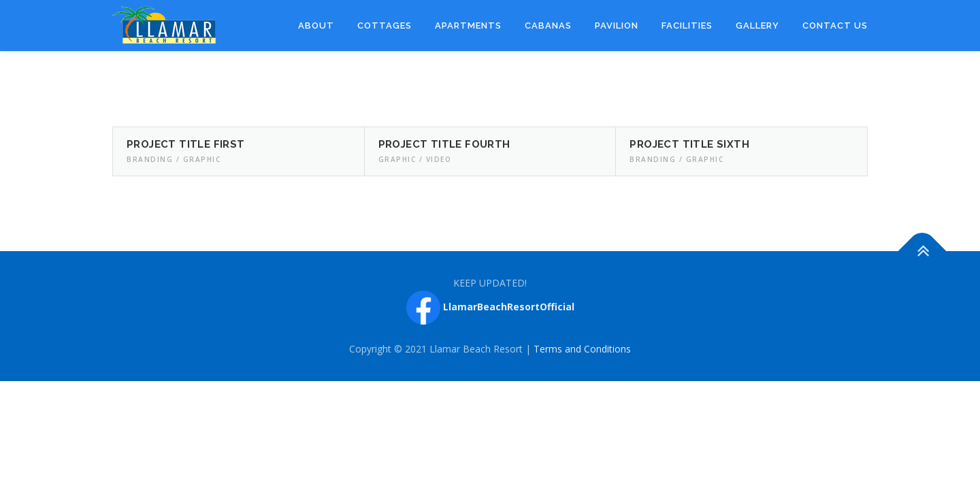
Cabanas (548, 26)
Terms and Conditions (582, 349)
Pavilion (617, 26)
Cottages (385, 26)
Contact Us (835, 26)
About (316, 26)
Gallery (757, 26)
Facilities (687, 26)
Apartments (468, 26)
